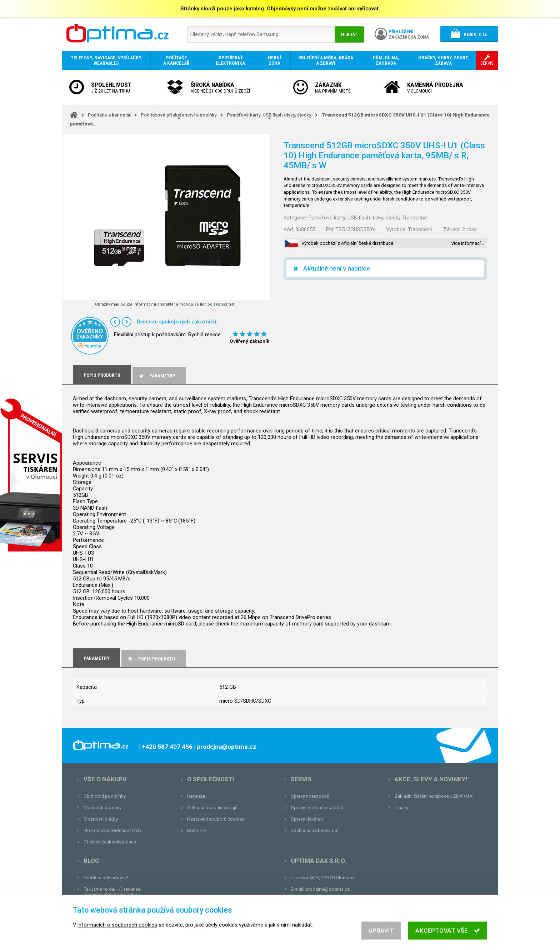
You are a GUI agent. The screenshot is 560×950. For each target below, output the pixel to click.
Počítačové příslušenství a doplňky (179, 115)
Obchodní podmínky (105, 796)
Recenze (196, 796)
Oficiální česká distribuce (110, 842)
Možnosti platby (101, 819)
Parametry (156, 376)
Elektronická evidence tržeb (112, 830)
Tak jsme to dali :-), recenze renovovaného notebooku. (112, 892)
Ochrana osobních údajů (212, 808)
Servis (301, 779)
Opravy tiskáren (307, 819)
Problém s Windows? (106, 878)
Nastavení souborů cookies (216, 819)
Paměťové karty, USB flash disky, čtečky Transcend (368, 218)
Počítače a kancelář (109, 115)
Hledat (349, 34)
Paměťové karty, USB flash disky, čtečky (269, 115)
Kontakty (197, 830)
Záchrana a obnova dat (315, 830)
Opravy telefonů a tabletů (317, 808)
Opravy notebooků (310, 796)
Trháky (401, 808)
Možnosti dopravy (102, 808)
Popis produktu (151, 659)
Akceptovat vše (448, 937)
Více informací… (467, 243)
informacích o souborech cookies (117, 931)
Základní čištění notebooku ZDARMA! (434, 796)
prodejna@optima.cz (327, 889)
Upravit (381, 937)
